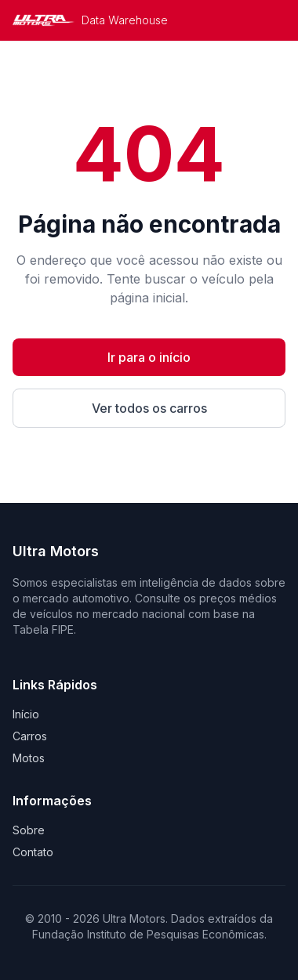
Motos (29, 758)
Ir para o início (149, 357)
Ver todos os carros (149, 408)
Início (26, 714)
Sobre (29, 830)
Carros (30, 736)
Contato (33, 852)
